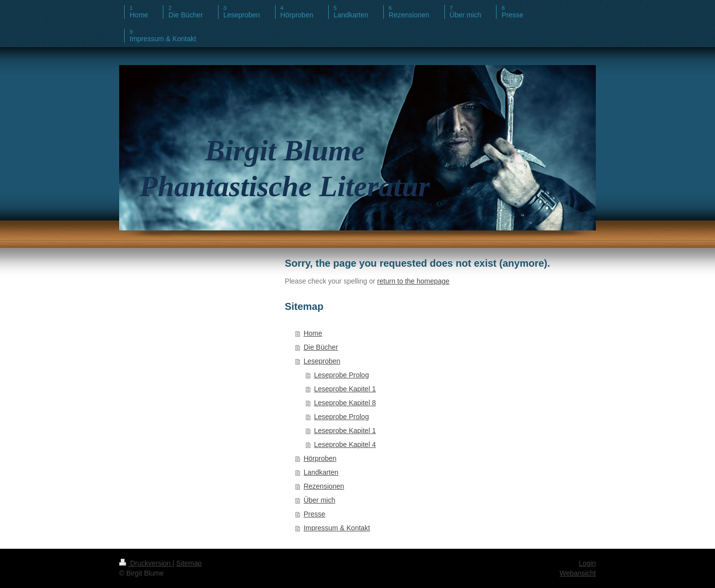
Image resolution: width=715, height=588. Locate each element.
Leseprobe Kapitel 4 (345, 444)
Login (587, 563)
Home (313, 333)
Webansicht (578, 573)
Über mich (319, 500)
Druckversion (146, 563)
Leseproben (322, 361)
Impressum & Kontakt (337, 528)
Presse (314, 514)
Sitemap (189, 563)
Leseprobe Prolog (341, 375)
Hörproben (320, 458)
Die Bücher (321, 347)
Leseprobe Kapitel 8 (345, 403)
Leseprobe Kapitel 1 (345, 389)
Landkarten (321, 472)
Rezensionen (324, 486)
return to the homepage (414, 281)
